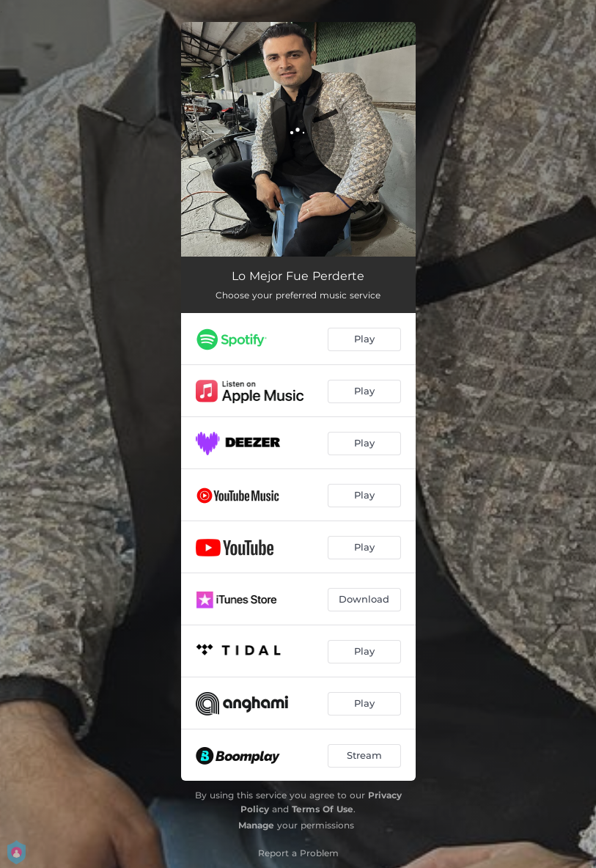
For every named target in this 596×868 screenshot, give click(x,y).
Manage (256, 825)
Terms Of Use (323, 809)
